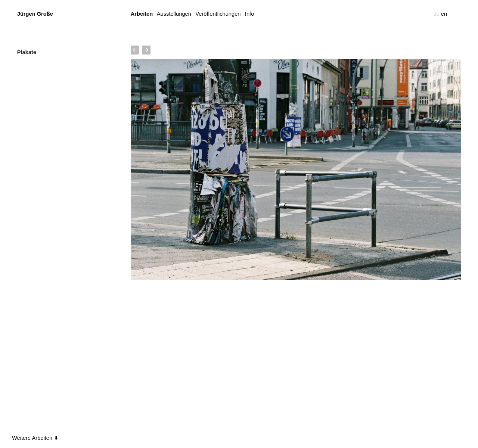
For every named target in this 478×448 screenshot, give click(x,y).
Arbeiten (142, 14)
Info (249, 14)
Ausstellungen (174, 14)
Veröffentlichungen (218, 14)
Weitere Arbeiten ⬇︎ (35, 438)
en (444, 14)
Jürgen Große (35, 14)
